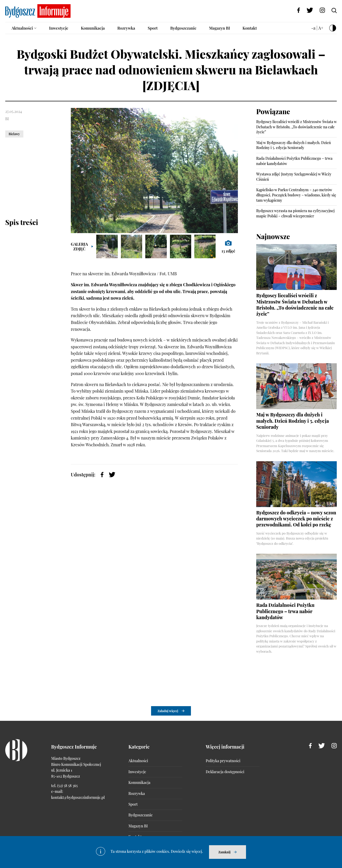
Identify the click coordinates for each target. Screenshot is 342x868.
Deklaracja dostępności (225, 772)
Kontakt (250, 28)
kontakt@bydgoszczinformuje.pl (78, 797)
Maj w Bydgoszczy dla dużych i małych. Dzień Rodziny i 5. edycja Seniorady (294, 145)
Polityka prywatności (223, 761)
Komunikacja (93, 28)
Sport (153, 28)
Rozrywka (126, 28)
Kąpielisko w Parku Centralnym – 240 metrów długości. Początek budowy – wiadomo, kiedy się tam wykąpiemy (296, 195)
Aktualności (22, 28)
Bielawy (14, 134)
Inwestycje (59, 28)
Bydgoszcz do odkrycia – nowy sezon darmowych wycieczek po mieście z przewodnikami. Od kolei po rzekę (296, 519)
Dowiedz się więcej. (187, 851)
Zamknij (225, 852)
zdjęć (228, 246)
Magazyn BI (220, 28)
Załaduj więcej (168, 711)
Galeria (79, 246)
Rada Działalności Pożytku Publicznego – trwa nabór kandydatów (285, 611)
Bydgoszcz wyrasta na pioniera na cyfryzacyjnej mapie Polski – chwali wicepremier (295, 213)
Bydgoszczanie (183, 28)
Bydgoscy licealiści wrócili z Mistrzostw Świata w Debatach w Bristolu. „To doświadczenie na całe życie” (296, 127)
